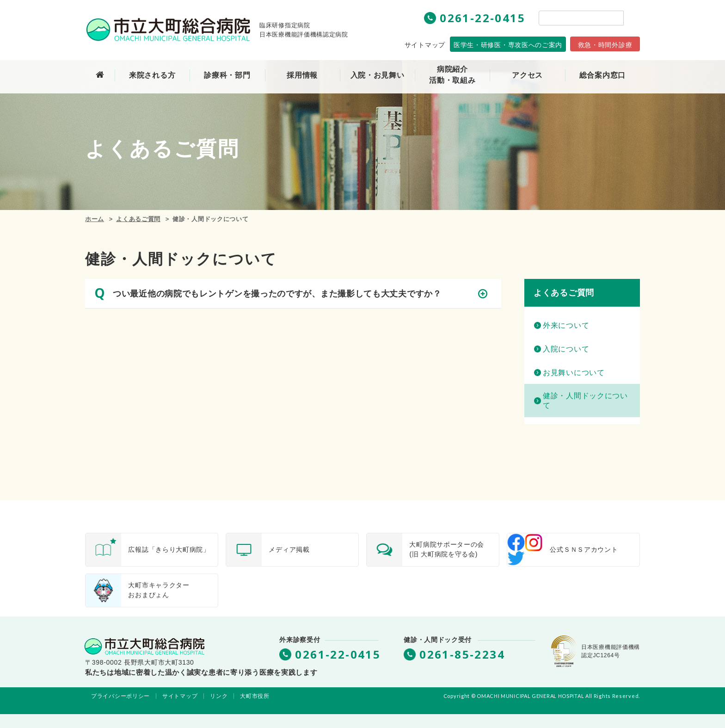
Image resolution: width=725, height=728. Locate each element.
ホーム (95, 219)
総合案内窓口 (602, 75)
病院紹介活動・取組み (452, 75)
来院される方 (152, 75)
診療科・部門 (227, 75)
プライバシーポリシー (120, 696)
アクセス (527, 75)
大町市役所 (255, 696)
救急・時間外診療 (605, 45)
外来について (566, 325)
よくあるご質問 (138, 219)
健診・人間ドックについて (585, 401)
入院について (566, 349)
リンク (219, 696)
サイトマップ (425, 45)
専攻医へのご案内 (508, 45)
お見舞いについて (574, 373)
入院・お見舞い (378, 75)
